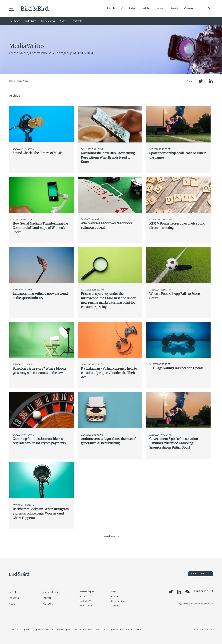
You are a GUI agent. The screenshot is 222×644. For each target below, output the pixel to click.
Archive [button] (15, 96)
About (161, 8)
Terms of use (16, 630)
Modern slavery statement (128, 630)
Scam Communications (80, 630)
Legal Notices (46, 630)
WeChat (187, 592)
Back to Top (200, 574)
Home (12, 81)
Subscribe (201, 591)
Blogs (114, 592)
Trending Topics (86, 592)
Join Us (82, 596)
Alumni (114, 596)
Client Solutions (118, 601)
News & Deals (85, 606)
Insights (146, 8)
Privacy (61, 630)
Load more (111, 536)
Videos (64, 21)
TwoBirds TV (85, 601)
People (111, 8)
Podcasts (77, 21)
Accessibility (103, 630)
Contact (115, 606)
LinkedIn (211, 81)
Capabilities (128, 8)
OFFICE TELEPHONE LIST (196, 603)
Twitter (201, 81)
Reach (174, 8)
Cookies (30, 630)
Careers (189, 8)
